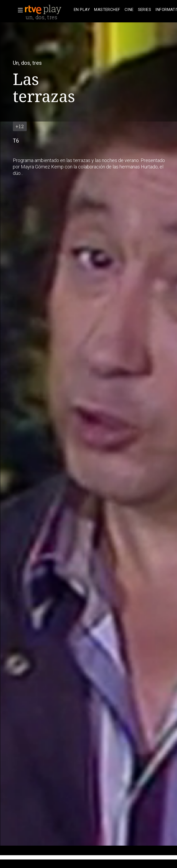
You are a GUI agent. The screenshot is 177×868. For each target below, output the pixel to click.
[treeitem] (82, 10)
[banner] (48, 10)
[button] (19, 10)
